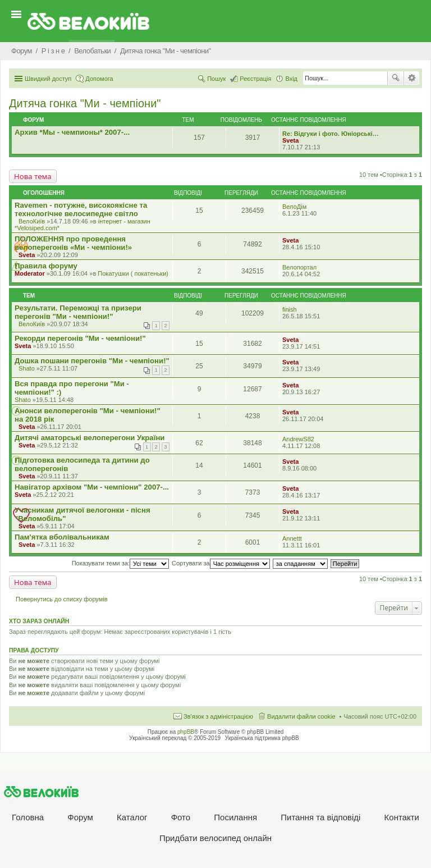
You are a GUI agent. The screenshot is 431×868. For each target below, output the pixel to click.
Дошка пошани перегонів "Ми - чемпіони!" (92, 361)
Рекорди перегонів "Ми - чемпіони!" (80, 338)
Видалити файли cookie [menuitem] (301, 716)
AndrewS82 (298, 439)
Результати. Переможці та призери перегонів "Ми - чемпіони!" (78, 312)
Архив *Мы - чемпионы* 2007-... (72, 132)
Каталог (132, 817)
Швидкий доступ (48, 79)
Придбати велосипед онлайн (215, 838)
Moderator (30, 273)
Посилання (235, 817)
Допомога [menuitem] (99, 79)
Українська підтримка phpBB (262, 738)
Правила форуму (46, 266)
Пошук (396, 78)
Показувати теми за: (120, 563)
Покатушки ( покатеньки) (133, 273)
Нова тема (33, 176)
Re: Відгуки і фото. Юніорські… (331, 134)
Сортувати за (221, 563)
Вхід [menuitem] (291, 79)
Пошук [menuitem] (216, 79)
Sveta (290, 140)
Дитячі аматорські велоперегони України (90, 438)
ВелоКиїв (32, 221)
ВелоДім (294, 207)
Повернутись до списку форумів (62, 599)
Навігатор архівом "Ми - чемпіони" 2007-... (92, 487)
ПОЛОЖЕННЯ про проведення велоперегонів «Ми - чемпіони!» (73, 243)
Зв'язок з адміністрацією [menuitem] (218, 716)
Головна (28, 817)
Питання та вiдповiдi (320, 817)
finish (290, 309)
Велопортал (299, 267)
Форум (80, 817)
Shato (27, 368)
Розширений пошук (412, 78)
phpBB (186, 732)
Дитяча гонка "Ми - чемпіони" (85, 103)
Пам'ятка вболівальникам (62, 537)
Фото (181, 817)
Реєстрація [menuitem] (255, 79)
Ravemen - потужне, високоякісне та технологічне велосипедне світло (81, 209)
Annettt (292, 538)
